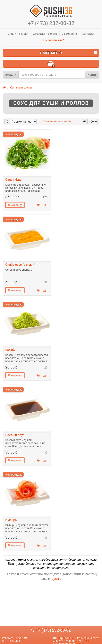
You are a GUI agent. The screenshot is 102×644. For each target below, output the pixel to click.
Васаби (10, 350)
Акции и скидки (18, 34)
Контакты (88, 34)
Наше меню (68, 53)
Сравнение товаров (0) (57, 121)
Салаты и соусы (21, 87)
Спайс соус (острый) (20, 265)
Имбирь (11, 520)
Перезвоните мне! (53, 40)
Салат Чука (13, 180)
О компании (69, 34)
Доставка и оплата (45, 34)
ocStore (23, 638)
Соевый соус (15, 435)
